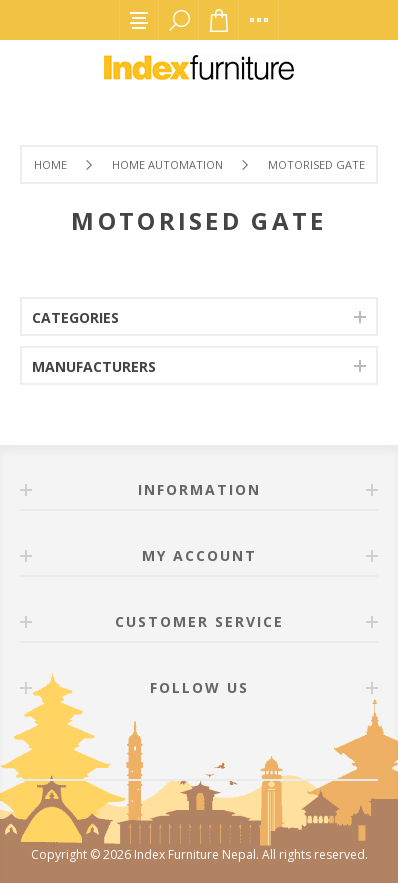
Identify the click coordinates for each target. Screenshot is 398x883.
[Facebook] (175, 744)
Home (50, 164)
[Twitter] (223, 744)
